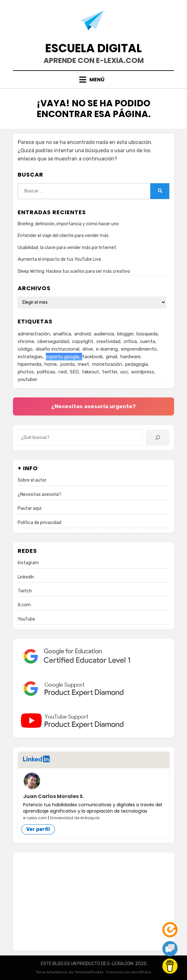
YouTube (26, 619)
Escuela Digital (93, 48)
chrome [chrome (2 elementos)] (26, 341)
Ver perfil (38, 829)
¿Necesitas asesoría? (39, 494)
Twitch (25, 591)
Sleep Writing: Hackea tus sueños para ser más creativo (74, 271)
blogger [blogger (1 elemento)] (125, 334)
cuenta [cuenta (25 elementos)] (148, 341)
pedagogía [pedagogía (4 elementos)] (136, 364)
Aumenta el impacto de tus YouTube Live (59, 259)
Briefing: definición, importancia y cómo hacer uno (68, 224)
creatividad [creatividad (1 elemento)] (108, 341)
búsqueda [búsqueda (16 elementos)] (147, 334)
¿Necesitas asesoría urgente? (93, 406)
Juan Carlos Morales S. (54, 796)
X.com (24, 605)
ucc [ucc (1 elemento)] (124, 372)
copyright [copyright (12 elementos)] (83, 341)
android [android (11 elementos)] (82, 334)
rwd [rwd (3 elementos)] (63, 372)
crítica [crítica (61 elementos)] (130, 341)
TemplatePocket (89, 972)
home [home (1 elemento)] (51, 364)
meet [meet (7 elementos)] (83, 364)
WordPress (141, 972)
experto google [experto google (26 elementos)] (62, 357)
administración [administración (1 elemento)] (34, 334)
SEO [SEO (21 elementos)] (74, 372)
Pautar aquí (30, 508)
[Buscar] (158, 438)
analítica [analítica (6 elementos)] (62, 334)
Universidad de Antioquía (75, 818)
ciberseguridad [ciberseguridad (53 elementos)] (53, 341)
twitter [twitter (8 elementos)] (110, 372)
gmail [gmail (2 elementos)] (112, 357)
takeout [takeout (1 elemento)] (90, 372)
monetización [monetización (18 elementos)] (107, 364)
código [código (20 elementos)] (25, 349)
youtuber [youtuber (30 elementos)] (27, 379)
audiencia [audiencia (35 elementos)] (104, 334)
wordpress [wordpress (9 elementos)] (143, 372)
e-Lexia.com (35, 818)
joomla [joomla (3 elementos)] (67, 364)
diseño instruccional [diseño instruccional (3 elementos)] (57, 349)
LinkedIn (26, 577)
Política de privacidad (39, 523)
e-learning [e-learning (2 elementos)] (107, 349)
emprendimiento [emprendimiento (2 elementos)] (139, 349)
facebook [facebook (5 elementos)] (92, 357)
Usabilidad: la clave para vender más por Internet (67, 248)
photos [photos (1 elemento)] (26, 372)
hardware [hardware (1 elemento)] (130, 357)
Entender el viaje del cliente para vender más (63, 236)
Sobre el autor (32, 480)
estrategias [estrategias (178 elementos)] (30, 357)
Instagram (28, 563)
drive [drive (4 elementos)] (88, 349)
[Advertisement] (93, 902)
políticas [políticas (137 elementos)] (46, 372)
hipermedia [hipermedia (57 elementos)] (30, 364)
